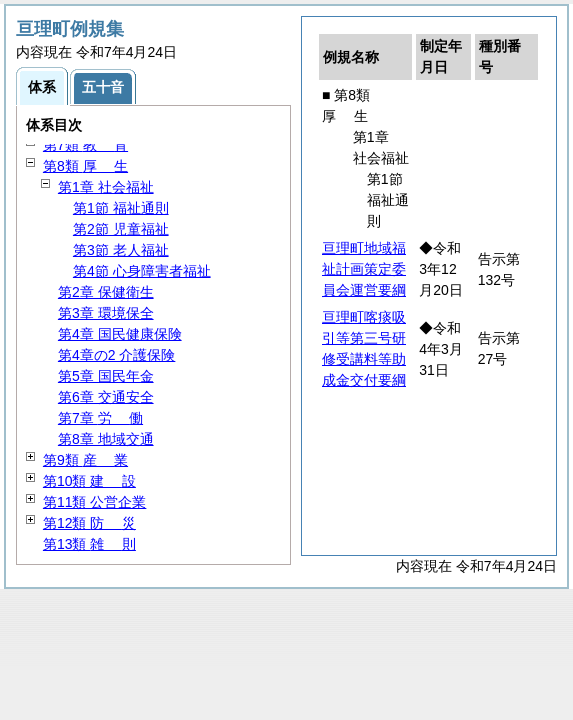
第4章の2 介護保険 (116, 355)
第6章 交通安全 (106, 397)
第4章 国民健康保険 (120, 334)
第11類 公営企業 (94, 502)
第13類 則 (89, 544)
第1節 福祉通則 (121, 208)
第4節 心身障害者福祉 (142, 271)
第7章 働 (100, 418)
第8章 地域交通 (106, 439)
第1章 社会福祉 (106, 187)
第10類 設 (89, 481)
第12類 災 (89, 523)
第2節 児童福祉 (121, 229)
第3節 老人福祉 (121, 250)
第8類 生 (85, 166)
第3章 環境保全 (106, 313)
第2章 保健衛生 (106, 292)
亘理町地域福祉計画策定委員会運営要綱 (364, 269)
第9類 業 (85, 460)
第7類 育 (85, 145)
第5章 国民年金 (106, 376)
